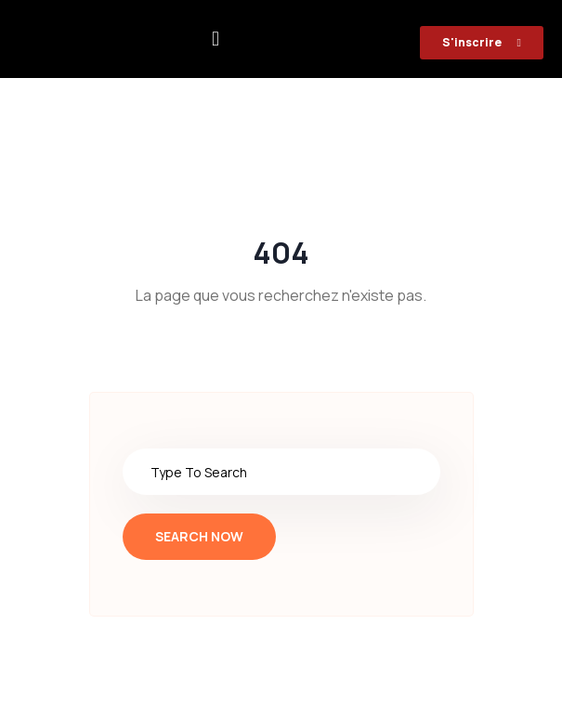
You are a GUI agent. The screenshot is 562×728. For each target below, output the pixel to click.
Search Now (199, 536)
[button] (216, 39)
